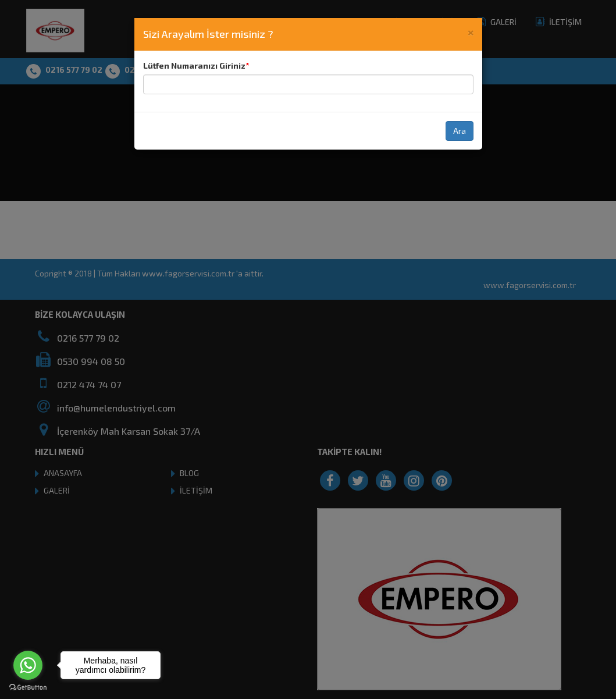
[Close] (471, 32)
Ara (460, 131)
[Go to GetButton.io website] (28, 687)
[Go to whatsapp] (28, 665)
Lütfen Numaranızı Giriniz (194, 65)
